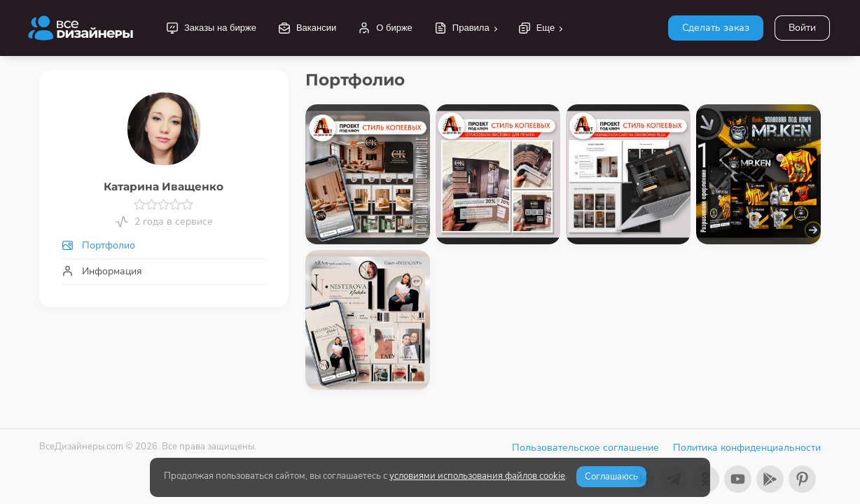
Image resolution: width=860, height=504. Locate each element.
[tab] (164, 245)
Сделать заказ (716, 28)
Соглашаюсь (611, 477)
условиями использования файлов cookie (477, 476)
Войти (802, 28)
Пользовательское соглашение (585, 448)
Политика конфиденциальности (747, 448)
